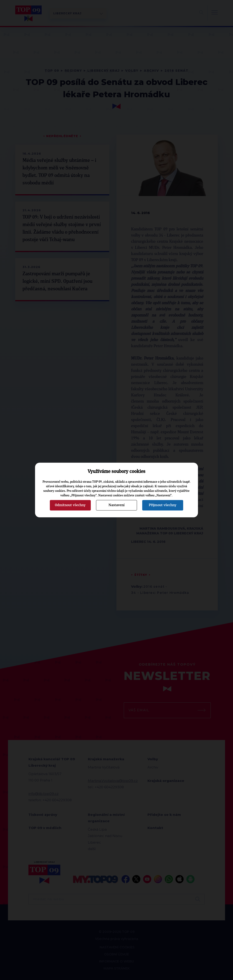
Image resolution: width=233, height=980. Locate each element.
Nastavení (116, 505)
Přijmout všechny (163, 505)
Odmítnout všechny (70, 505)
